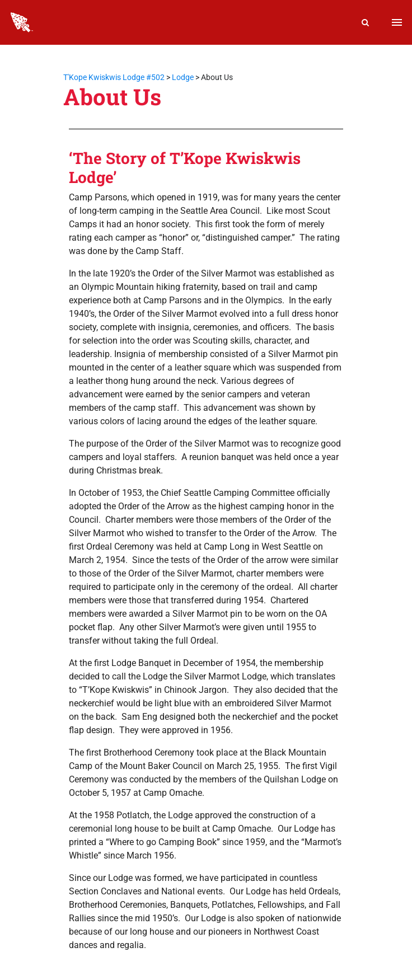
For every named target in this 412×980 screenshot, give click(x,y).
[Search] (366, 22)
